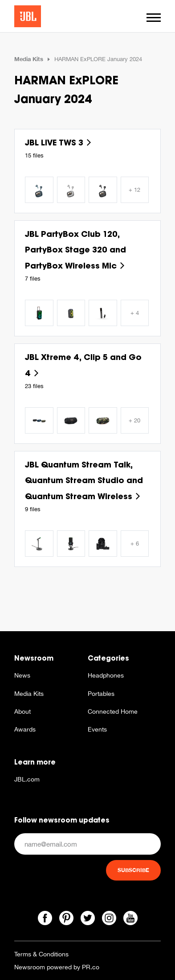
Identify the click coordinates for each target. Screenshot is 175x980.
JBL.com (27, 779)
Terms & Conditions (41, 954)
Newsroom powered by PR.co (57, 967)
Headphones (106, 675)
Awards (25, 729)
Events (97, 729)
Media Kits (29, 59)
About (22, 711)
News (22, 675)
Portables (101, 694)
